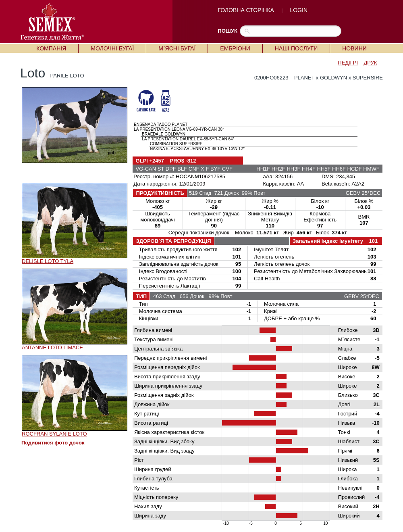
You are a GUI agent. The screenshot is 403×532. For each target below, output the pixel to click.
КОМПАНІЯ (51, 48)
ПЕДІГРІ (348, 63)
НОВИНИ (354, 48)
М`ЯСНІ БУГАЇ (177, 48)
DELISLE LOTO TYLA (48, 261)
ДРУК (371, 63)
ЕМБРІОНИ (235, 48)
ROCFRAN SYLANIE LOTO (54, 434)
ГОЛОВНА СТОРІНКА (246, 10)
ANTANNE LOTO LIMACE (52, 347)
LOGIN (299, 10)
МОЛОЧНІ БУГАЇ (112, 48)
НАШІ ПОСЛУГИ (296, 48)
